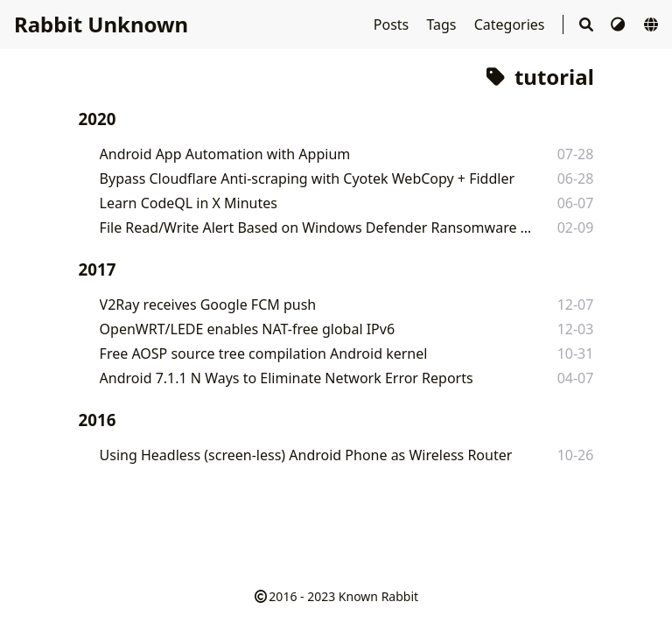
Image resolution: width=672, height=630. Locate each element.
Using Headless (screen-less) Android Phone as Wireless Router (306, 455)
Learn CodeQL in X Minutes (189, 203)
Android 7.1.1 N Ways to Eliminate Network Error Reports (287, 378)
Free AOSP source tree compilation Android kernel (264, 353)
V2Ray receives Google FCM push (208, 304)
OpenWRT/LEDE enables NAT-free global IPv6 (247, 329)
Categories (511, 24)
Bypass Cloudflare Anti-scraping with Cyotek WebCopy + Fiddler (307, 178)
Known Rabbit (378, 596)
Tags (443, 24)
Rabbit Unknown (101, 24)
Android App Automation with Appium (225, 154)
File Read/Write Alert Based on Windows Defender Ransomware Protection (316, 227)
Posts (393, 24)
